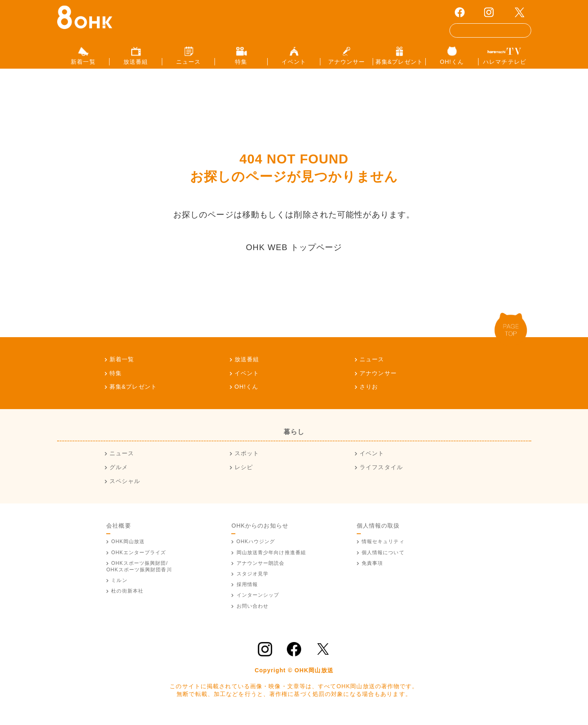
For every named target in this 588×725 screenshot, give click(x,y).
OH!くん (247, 394)
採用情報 (247, 591)
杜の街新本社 (127, 598)
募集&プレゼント (133, 394)
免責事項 (372, 570)
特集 (116, 380)
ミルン (119, 587)
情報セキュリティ (383, 548)
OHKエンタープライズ (139, 559)
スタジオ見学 (253, 581)
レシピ (244, 474)
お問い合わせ (253, 613)
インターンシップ (258, 602)
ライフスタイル (381, 474)
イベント (247, 380)
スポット (247, 460)
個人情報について (383, 559)
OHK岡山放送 (128, 548)
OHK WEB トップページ (294, 254)
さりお (369, 394)
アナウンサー (378, 380)
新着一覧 (122, 366)
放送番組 (247, 366)
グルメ (119, 474)
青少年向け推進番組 (272, 559)
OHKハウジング (256, 548)
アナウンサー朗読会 (261, 570)
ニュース (372, 366)
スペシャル (125, 488)
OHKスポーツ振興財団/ (139, 573)
